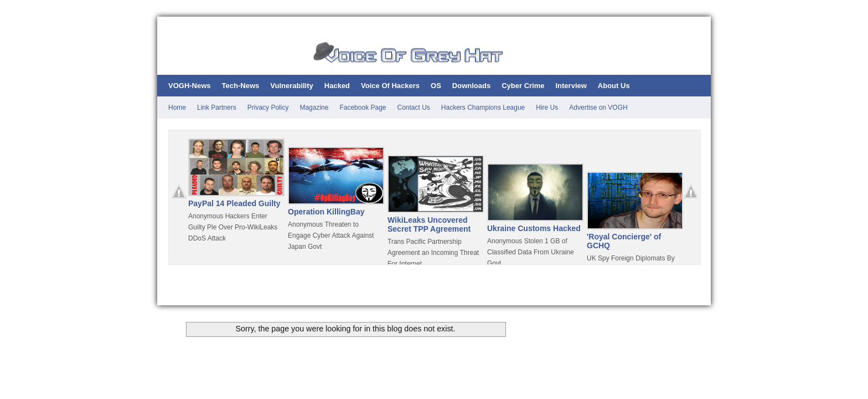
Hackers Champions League (483, 108)
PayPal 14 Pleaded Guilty (234, 203)
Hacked (337, 86)
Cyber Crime (523, 86)
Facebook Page (363, 108)
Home (177, 108)
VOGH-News (190, 86)
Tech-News (241, 86)
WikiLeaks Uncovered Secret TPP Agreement (429, 224)
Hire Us (547, 108)
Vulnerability (292, 86)
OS (436, 86)
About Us (614, 86)
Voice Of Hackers (390, 86)
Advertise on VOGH (598, 108)
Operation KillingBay (326, 212)
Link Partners (217, 108)
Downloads (471, 86)
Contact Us (414, 108)
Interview (571, 86)
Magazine (314, 108)
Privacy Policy (268, 108)
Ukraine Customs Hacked (534, 228)
